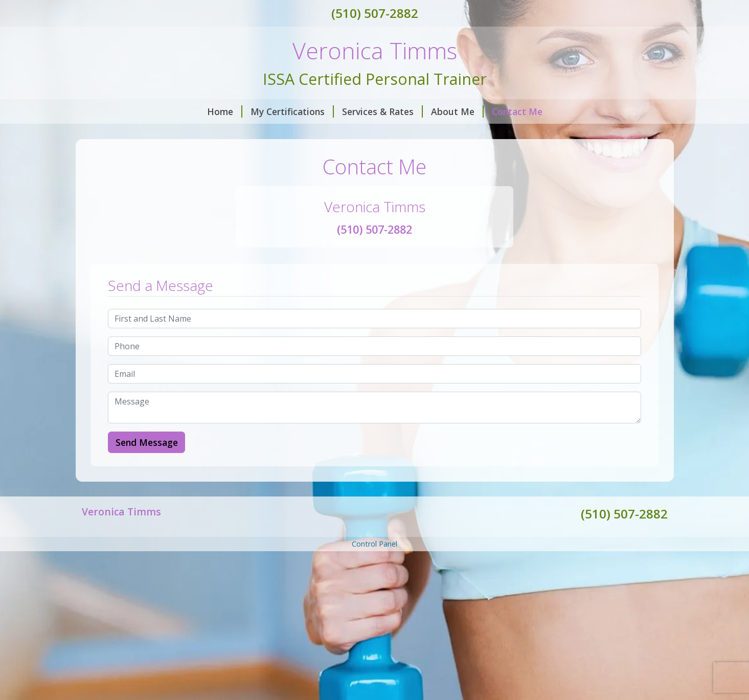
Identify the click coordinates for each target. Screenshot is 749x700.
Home (225, 111)
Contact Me (517, 111)
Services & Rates (382, 111)
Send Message (147, 442)
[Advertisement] (375, 625)
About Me (457, 111)
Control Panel (374, 544)
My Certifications (292, 111)
